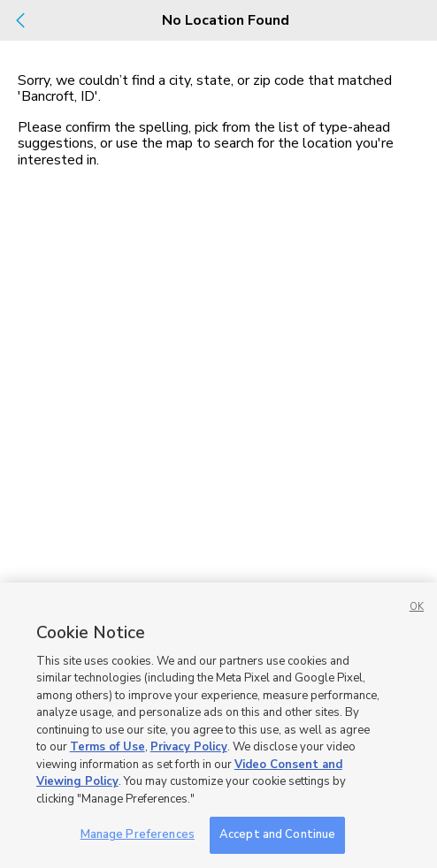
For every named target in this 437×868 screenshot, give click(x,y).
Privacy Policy (189, 747)
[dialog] (218, 434)
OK (417, 607)
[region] (218, 725)
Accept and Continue (277, 834)
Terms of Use (107, 747)
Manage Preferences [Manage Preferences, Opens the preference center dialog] (138, 834)
